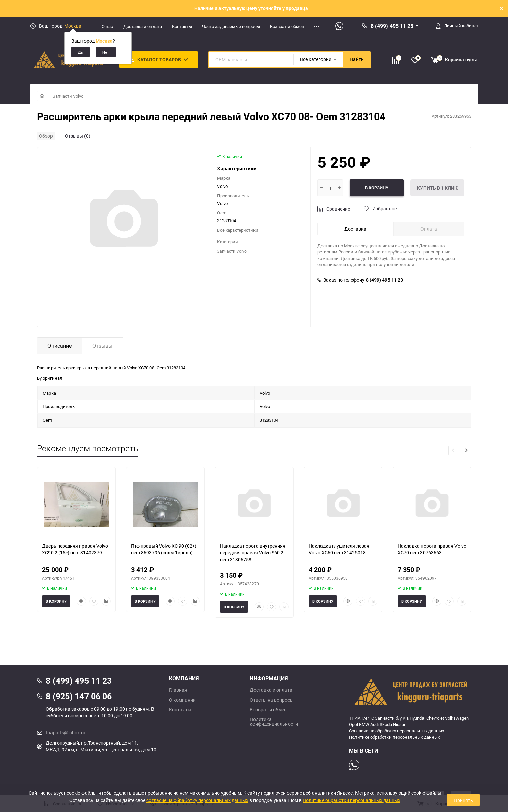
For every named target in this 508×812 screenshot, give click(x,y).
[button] (466, 451)
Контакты (182, 26)
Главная (178, 690)
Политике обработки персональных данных (394, 737)
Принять (463, 800)
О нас (107, 26)
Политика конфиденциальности (274, 722)
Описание (60, 346)
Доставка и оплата (143, 26)
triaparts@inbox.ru (66, 732)
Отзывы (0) (78, 136)
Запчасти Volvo (68, 96)
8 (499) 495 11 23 (392, 26)
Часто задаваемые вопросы (231, 26)
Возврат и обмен (287, 26)
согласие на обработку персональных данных (197, 800)
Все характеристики (238, 230)
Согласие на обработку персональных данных (397, 731)
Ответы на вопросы (272, 700)
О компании (182, 700)
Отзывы (102, 346)
